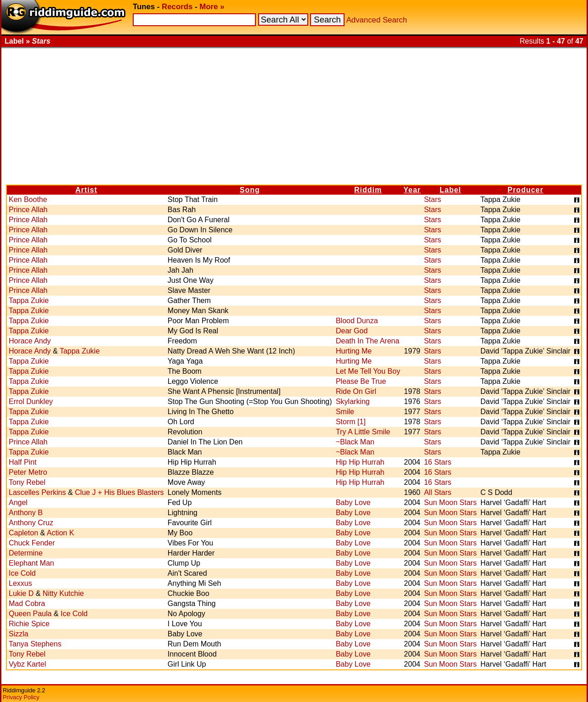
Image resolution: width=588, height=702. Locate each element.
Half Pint (23, 462)
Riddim (368, 190)
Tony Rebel (27, 482)
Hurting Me (354, 351)
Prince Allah (28, 210)
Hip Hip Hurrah (360, 462)
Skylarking (353, 402)
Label (450, 190)
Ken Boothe (28, 199)
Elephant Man (31, 563)
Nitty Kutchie (63, 593)
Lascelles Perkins (37, 492)
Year (412, 190)
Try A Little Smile (363, 432)
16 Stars (438, 462)
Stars (433, 199)
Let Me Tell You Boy (368, 371)
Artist (86, 190)
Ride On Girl (356, 391)
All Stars (438, 492)
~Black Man (355, 442)
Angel (18, 503)
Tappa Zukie (29, 300)
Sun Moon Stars (450, 503)
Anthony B (26, 513)
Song (250, 190)
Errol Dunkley (31, 402)
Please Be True (361, 381)
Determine (26, 553)
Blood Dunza (357, 321)
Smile (345, 412)
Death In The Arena (367, 341)
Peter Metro (28, 472)
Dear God (352, 331)
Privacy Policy (21, 697)
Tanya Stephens (35, 644)
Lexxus (20, 583)
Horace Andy (30, 341)
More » (212, 7)
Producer (526, 190)
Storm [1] (351, 422)
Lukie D (21, 593)
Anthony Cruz (31, 523)
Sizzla (19, 634)
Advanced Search (377, 20)
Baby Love (353, 503)
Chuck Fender (32, 543)
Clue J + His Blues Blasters (119, 492)
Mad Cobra (27, 604)
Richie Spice (29, 624)
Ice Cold (22, 573)
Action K (61, 533)
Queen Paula (30, 614)
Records (177, 7)
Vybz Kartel (27, 664)
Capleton (23, 533)
